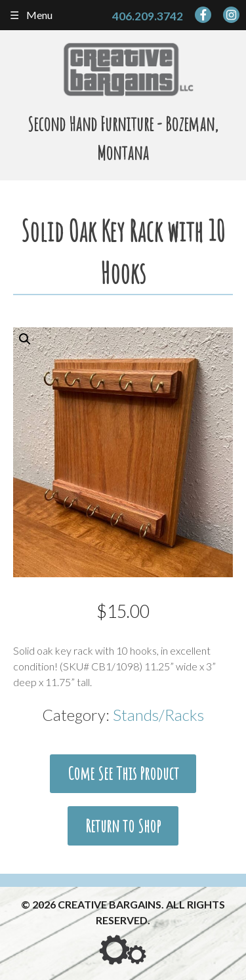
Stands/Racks (158, 715)
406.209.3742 (148, 16)
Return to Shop (123, 826)
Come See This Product (123, 773)
